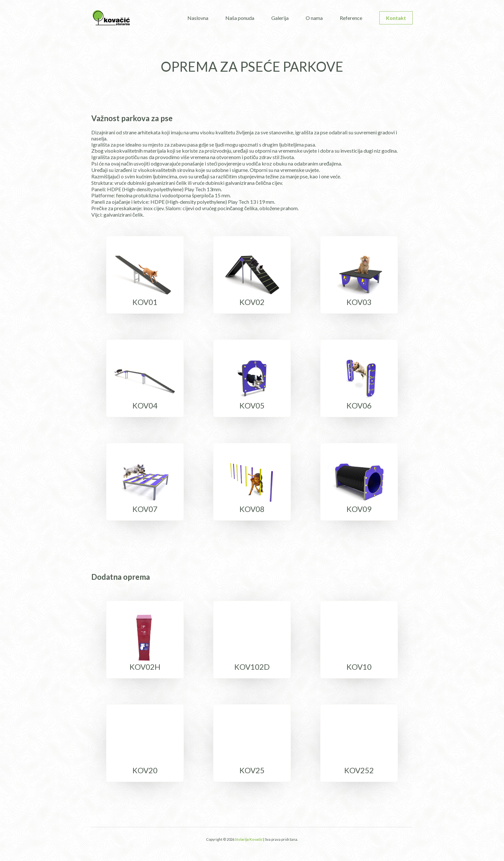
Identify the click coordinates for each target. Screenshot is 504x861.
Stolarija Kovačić (249, 839)
